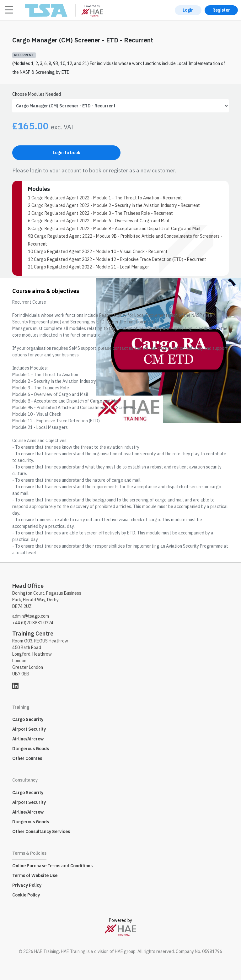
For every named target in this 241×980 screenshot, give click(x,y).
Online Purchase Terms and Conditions (52, 866)
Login (188, 10)
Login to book (67, 153)
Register (221, 10)
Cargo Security (28, 719)
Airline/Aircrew (28, 739)
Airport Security (29, 729)
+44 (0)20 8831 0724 (33, 623)
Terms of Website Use (35, 875)
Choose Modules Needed (37, 94)
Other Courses (27, 758)
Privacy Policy (27, 885)
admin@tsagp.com (31, 616)
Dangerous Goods (31, 749)
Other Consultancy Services (41, 831)
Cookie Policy (26, 895)
